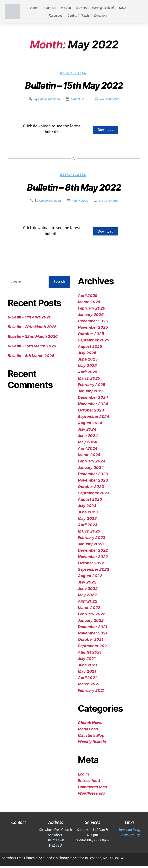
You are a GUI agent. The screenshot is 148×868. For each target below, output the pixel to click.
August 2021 (90, 654)
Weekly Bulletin (74, 74)
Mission (66, 8)
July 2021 (87, 661)
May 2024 (87, 444)
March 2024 (89, 457)
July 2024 (87, 431)
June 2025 (88, 361)
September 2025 (94, 342)
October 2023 (91, 489)
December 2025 (93, 323)
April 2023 (88, 527)
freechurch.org (129, 832)
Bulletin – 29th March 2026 (32, 329)
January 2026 (91, 317)
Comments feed (92, 789)
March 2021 (89, 686)
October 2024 (91, 412)
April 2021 (87, 680)
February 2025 (92, 387)
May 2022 (87, 597)
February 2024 (92, 463)
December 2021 (93, 629)
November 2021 (93, 635)
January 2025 (91, 393)
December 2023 (93, 476)
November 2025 (93, 329)
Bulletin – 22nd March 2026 (33, 339)
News (123, 8)
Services (81, 8)
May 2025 (87, 368)
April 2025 (88, 374)
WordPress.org (91, 795)
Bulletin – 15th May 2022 (74, 87)
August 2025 (90, 349)
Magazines (88, 731)
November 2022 (93, 559)
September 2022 (94, 572)
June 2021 (87, 667)
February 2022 (92, 616)
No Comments (111, 100)
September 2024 (94, 419)
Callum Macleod (48, 100)
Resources (55, 15)
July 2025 (87, 355)
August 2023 (90, 501)
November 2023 (93, 482)
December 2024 (93, 400)
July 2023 (87, 508)
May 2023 (87, 521)
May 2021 (87, 673)
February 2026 (92, 310)
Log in (83, 776)
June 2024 (88, 438)
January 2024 (91, 470)
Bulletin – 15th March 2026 (32, 348)
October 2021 (91, 642)
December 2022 (93, 552)
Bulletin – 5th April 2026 (30, 319)
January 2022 (91, 622)
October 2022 (91, 565)
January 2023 (91, 546)
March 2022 (89, 610)
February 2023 (92, 540)
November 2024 (93, 406)
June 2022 (88, 591)
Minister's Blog (91, 738)
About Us (50, 8)
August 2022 (90, 578)
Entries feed (89, 783)
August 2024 (90, 425)
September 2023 (94, 495)
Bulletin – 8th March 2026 (31, 358)
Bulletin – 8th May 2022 (74, 190)
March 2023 (89, 533)
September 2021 (93, 648)
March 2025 (89, 380)
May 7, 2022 (80, 203)
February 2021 (91, 693)
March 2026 (89, 304)
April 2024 (88, 451)
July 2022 (87, 584)
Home (34, 8)
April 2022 (88, 603)
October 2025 (91, 336)
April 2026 (88, 298)
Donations (101, 15)
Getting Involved (103, 8)
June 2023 (88, 514)
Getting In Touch (78, 15)
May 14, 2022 (80, 100)
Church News (90, 725)
